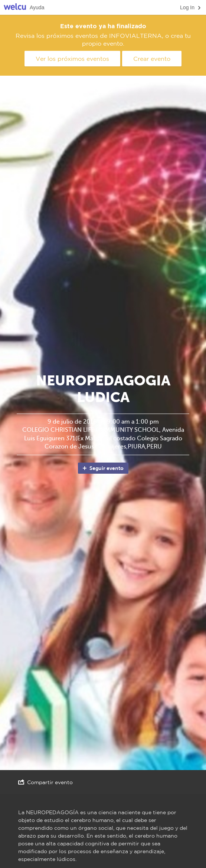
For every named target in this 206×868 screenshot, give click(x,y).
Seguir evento (103, 468)
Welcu (15, 8)
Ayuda (37, 7)
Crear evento (152, 59)
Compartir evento (45, 782)
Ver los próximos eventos (72, 59)
